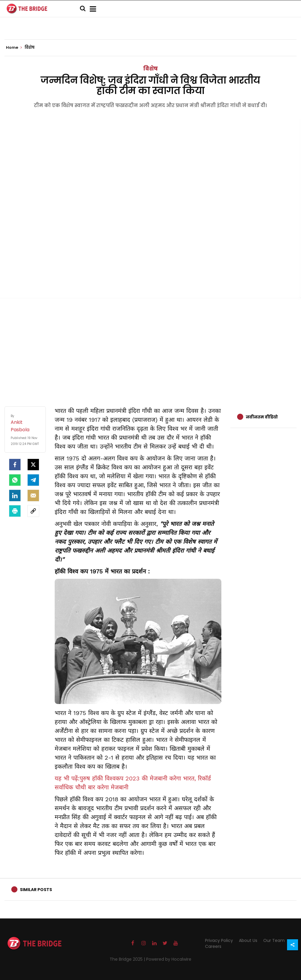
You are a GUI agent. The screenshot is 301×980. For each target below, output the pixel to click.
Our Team (274, 940)
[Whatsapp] (15, 480)
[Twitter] (33, 465)
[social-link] (33, 511)
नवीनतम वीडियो (262, 417)
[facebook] (15, 465)
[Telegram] (33, 480)
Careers (213, 946)
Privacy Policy (219, 940)
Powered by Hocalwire (169, 959)
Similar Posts (36, 890)
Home (14, 48)
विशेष (150, 69)
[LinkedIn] (15, 496)
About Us (248, 940)
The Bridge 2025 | (128, 959)
